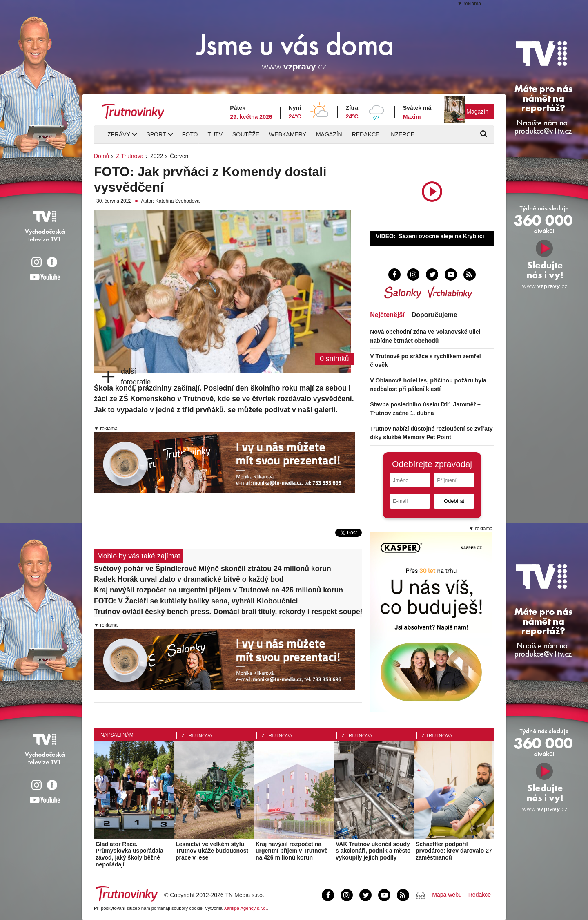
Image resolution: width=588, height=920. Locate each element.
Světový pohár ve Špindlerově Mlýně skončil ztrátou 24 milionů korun (213, 569)
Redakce (366, 134)
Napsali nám (117, 735)
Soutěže (246, 134)
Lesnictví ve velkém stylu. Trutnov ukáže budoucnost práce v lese (212, 851)
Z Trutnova (130, 156)
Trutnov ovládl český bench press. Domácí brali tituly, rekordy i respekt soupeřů (228, 612)
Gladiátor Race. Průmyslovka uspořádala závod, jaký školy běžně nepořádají (129, 854)
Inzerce (402, 134)
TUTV (215, 134)
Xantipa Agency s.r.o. (245, 908)
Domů (101, 156)
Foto (190, 134)
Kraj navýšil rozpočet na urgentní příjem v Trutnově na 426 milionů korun (218, 590)
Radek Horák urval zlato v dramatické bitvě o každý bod (189, 579)
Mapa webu (447, 895)
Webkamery (288, 134)
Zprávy (119, 134)
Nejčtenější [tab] (387, 315)
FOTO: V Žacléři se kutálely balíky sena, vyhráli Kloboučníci (196, 601)
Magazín (477, 112)
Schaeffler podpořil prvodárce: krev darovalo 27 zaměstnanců (454, 851)
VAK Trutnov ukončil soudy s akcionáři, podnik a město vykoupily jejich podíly (373, 851)
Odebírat (454, 501)
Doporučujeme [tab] (434, 315)
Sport (156, 134)
